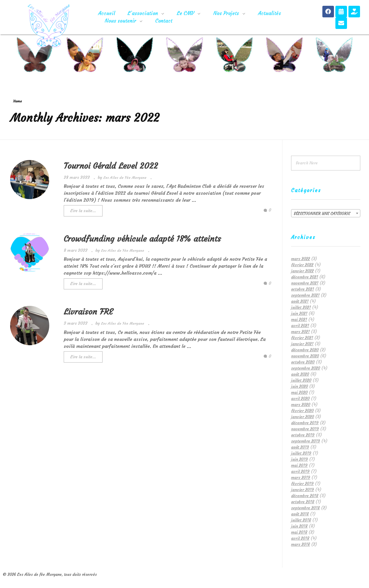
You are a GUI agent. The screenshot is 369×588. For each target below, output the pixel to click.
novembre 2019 (305, 429)
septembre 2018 (305, 508)
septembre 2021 (305, 295)
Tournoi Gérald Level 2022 (111, 166)
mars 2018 (301, 544)
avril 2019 (300, 471)
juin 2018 (299, 526)
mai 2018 (299, 532)
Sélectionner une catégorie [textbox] (322, 214)
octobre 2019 (303, 435)
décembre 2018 (305, 496)
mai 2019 (299, 465)
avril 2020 (300, 398)
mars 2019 (301, 477)
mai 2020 (299, 392)
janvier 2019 (303, 490)
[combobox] (326, 213)
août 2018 (300, 514)
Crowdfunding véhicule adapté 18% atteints (142, 239)
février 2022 (302, 265)
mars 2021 (300, 332)
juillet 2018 (301, 520)
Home (18, 101)
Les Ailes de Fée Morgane (126, 178)
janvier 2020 (303, 417)
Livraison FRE (88, 312)
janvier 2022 (302, 271)
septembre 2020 (306, 368)
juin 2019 (299, 459)
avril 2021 (300, 326)
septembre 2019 (306, 441)
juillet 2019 (301, 453)
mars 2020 (301, 405)
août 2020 (300, 374)
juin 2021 (299, 313)
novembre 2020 (305, 356)
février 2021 (302, 338)
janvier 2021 (302, 344)
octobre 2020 (303, 362)
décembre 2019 (305, 423)
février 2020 (302, 411)
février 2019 (302, 484)
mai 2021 (299, 319)
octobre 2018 (303, 502)
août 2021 (300, 301)
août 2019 (300, 447)
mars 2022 (301, 259)
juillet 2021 (301, 307)
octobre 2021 (303, 289)
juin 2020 (299, 386)
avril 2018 (300, 538)
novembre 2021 (305, 283)
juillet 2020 (301, 380)
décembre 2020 (305, 350)
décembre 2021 (305, 277)
